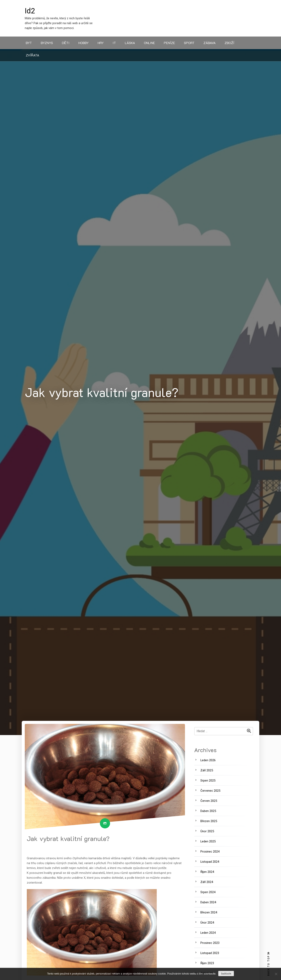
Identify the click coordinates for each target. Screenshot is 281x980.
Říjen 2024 (207, 872)
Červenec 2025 (210, 791)
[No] (276, 974)
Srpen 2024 (208, 892)
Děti (66, 43)
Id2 (30, 11)
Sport (189, 43)
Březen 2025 (209, 821)
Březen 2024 (209, 912)
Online (149, 43)
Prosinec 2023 (210, 943)
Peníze (169, 43)
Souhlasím (226, 974)
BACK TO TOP (269, 964)
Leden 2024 (208, 933)
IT (114, 43)
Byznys (47, 43)
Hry (101, 43)
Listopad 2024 (210, 862)
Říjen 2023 (207, 963)
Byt (29, 43)
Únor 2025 (207, 831)
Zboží (229, 43)
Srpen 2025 (208, 781)
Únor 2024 (207, 923)
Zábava (210, 43)
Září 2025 (207, 770)
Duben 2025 (208, 811)
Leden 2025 (208, 841)
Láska (130, 43)
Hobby (84, 43)
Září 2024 (207, 882)
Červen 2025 (209, 801)
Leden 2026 (208, 760)
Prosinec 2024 (210, 852)
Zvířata (32, 55)
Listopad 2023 (210, 953)
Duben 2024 (208, 902)
